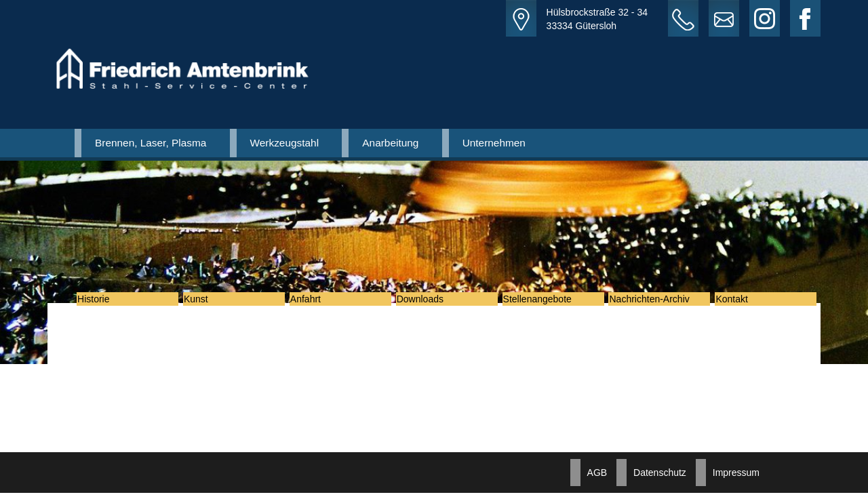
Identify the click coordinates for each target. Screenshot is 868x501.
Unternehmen (494, 143)
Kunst (205, 303)
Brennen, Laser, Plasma (151, 143)
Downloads (430, 303)
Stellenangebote (547, 303)
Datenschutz (660, 481)
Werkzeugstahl (285, 143)
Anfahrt (315, 303)
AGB (597, 481)
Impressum (736, 481)
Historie (103, 303)
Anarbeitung (390, 143)
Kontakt (741, 303)
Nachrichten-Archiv (658, 303)
